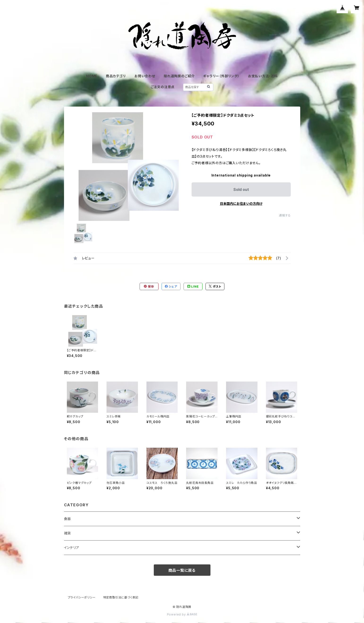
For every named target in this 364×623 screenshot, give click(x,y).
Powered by (182, 614)
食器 (68, 519)
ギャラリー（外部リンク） (221, 76)
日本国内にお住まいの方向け (241, 204)
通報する (285, 215)
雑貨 (68, 533)
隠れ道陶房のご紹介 (179, 76)
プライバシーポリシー (82, 597)
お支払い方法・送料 (263, 76)
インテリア (72, 548)
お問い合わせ (145, 76)
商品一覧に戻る (182, 570)
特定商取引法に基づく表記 (121, 597)
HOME (92, 76)
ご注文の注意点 (163, 87)
